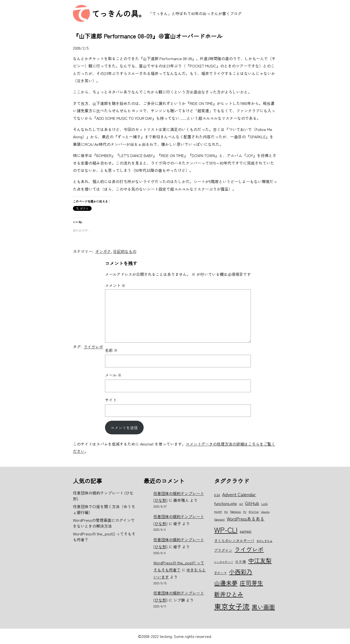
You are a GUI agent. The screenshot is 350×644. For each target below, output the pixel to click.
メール (113, 375)
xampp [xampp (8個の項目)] (245, 531)
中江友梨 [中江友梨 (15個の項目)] (260, 560)
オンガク (103, 251)
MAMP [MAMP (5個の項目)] (218, 512)
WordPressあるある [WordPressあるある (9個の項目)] (246, 519)
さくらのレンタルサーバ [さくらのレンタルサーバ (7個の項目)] (234, 540)
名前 (111, 350)
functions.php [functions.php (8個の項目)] (226, 503)
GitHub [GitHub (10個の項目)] (252, 503)
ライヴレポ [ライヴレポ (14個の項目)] (249, 549)
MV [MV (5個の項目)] (226, 512)
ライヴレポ (93, 347)
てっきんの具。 (119, 13)
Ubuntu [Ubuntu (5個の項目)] (265, 512)
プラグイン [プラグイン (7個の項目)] (223, 550)
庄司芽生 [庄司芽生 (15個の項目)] (251, 583)
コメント (115, 285)
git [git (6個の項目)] (241, 504)
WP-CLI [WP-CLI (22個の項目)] (226, 530)
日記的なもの (125, 251)
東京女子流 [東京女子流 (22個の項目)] (232, 606)
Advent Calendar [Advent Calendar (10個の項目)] (239, 494)
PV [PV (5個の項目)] (245, 512)
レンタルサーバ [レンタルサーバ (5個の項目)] (223, 562)
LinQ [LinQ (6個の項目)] (264, 504)
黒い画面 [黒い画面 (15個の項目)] (263, 607)
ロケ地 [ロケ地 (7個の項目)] (241, 561)
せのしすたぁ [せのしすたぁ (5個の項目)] (264, 541)
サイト (111, 400)
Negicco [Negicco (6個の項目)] (236, 511)
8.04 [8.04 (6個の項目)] (217, 495)
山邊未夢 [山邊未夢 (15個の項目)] (226, 583)
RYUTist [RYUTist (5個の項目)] (254, 512)
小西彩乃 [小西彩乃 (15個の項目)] (241, 572)
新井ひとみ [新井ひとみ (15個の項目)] (229, 594)
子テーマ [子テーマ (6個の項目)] (220, 573)
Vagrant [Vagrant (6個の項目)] (219, 519)
